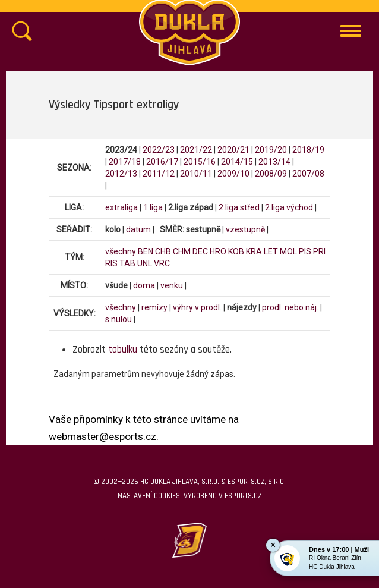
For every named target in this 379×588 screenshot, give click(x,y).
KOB (236, 251)
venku (172, 285)
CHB (163, 251)
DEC (200, 251)
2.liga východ (289, 207)
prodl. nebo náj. (290, 307)
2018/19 (308, 150)
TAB (127, 263)
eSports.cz (243, 496)
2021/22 (196, 150)
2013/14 (274, 162)
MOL (288, 251)
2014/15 (237, 162)
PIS (305, 251)
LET (271, 251)
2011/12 (159, 174)
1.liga (153, 207)
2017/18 (125, 162)
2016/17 (162, 162)
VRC (162, 263)
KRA (254, 251)
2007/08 (308, 174)
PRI (319, 251)
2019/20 (271, 150)
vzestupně (245, 229)
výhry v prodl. (197, 307)
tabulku (123, 350)
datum (138, 229)
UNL (145, 263)
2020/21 (233, 150)
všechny (121, 251)
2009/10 (233, 174)
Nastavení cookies (149, 496)
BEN (146, 251)
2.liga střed (239, 207)
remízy (154, 307)
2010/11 (196, 174)
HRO (218, 251)
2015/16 (200, 162)
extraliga (121, 207)
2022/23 (159, 150)
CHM (182, 251)
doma (144, 285)
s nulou (119, 319)
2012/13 (121, 174)
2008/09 (271, 174)
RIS (111, 263)
